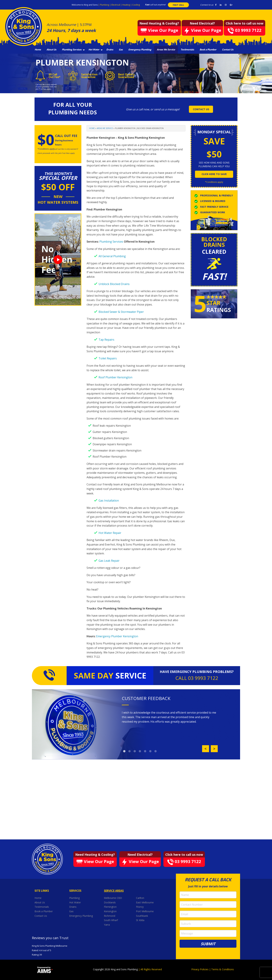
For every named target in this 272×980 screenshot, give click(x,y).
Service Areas (114, 891)
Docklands (110, 902)
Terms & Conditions (223, 969)
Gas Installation (109, 501)
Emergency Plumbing (140, 50)
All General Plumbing (112, 256)
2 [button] (130, 751)
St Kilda (141, 920)
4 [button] (140, 751)
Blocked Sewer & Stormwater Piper (121, 312)
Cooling (136, 5)
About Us (51, 50)
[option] (170, 717)
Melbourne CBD (113, 898)
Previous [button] (206, 749)
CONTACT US (201, 109)
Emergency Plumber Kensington (117, 636)
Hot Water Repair (110, 533)
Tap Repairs (106, 340)
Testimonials (187, 50)
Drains (110, 50)
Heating (126, 5)
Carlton (140, 898)
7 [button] (156, 751)
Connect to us (207, 5)
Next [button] (214, 749)
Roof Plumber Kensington (115, 377)
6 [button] (150, 751)
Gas (121, 50)
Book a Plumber (208, 50)
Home (38, 50)
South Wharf (111, 920)
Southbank (142, 916)
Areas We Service (166, 50)
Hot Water (94, 50)
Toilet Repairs (108, 358)
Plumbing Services (72, 50)
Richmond (110, 916)
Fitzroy (140, 907)
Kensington (111, 911)
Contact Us (228, 50)
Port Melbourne (145, 911)
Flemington (111, 907)
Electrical (116, 5)
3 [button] (135, 751)
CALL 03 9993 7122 (197, 678)
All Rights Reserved (151, 969)
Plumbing (105, 5)
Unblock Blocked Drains (114, 284)
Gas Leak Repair (109, 561)
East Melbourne (145, 902)
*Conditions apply (214, 182)
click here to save (214, 174)
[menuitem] (38, 50)
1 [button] (124, 751)
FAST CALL (178, 5)
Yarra (107, 925)
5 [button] (145, 751)
